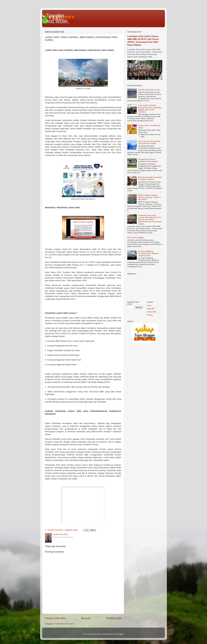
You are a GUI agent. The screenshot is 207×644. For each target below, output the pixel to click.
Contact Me (151, 312)
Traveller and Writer (57, 18)
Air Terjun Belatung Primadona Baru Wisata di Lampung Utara (148, 253)
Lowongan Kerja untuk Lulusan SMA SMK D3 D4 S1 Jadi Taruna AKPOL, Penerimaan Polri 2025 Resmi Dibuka (150, 220)
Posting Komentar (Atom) (65, 624)
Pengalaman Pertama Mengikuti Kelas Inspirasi (148, 160)
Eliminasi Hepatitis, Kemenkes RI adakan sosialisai (150, 178)
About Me (151, 309)
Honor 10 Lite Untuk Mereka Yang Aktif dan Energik (149, 142)
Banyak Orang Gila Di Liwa (149, 90)
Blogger (120, 634)
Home (149, 305)
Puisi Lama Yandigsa (136, 238)
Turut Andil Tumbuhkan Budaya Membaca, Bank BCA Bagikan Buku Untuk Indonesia (150, 109)
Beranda (86, 618)
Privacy (150, 315)
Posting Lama (114, 618)
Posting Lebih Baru (55, 618)
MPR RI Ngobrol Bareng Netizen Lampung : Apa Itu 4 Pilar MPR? (149, 197)
